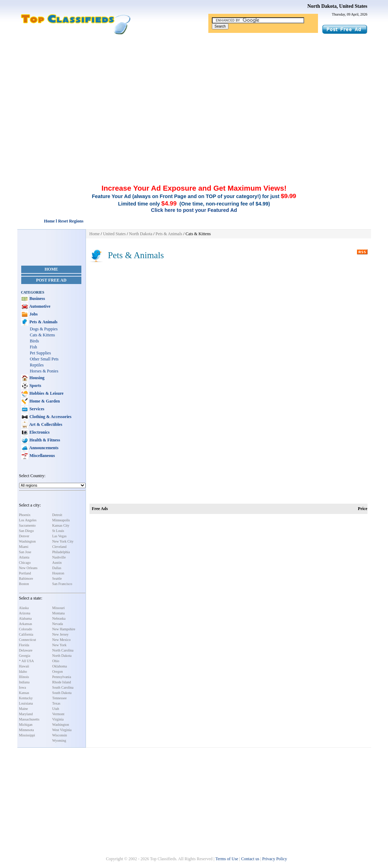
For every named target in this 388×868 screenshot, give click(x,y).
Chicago (25, 563)
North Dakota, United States (337, 6)
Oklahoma (60, 666)
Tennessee (60, 698)
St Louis (58, 531)
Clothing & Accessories (50, 417)
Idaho (23, 672)
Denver (24, 536)
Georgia (25, 656)
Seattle (57, 578)
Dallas (57, 568)
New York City (63, 541)
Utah (56, 709)
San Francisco (62, 584)
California (26, 634)
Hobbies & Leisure (46, 393)
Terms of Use (227, 859)
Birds (34, 341)
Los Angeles (28, 520)
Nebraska (59, 618)
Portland (25, 573)
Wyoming (59, 740)
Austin (57, 563)
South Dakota (62, 693)
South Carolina (63, 687)
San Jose (25, 552)
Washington (28, 541)
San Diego (27, 531)
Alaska (24, 608)
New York (60, 645)
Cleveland (60, 547)
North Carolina (63, 650)
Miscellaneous (42, 456)
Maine (24, 709)
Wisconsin (60, 735)
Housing (36, 378)
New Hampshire (64, 629)
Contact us (250, 859)
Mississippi (27, 735)
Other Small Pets (44, 359)
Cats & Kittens (42, 335)
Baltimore (26, 578)
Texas (56, 703)
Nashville (59, 557)
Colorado (26, 629)
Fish (33, 347)
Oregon (58, 672)
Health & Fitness (44, 440)
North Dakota (62, 656)
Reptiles (37, 365)
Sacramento (27, 525)
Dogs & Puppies (44, 329)
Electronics (39, 432)
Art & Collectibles (45, 424)
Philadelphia (61, 552)
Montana (59, 613)
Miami (24, 547)
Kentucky (26, 698)
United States (114, 234)
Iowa (23, 687)
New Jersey (60, 634)
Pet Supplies (40, 353)
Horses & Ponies (44, 371)
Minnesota (27, 730)
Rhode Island (62, 682)
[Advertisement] (194, 88)
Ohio (56, 661)
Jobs (33, 314)
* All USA (27, 661)
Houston (58, 573)
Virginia (58, 719)
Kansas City (61, 525)
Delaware (26, 650)
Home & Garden (44, 401)
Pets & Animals (43, 322)
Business (37, 299)
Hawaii (24, 666)
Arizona (25, 613)
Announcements (43, 448)
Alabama (25, 618)
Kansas (24, 693)
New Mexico (62, 640)
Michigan (26, 725)
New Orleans (28, 568)
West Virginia (62, 730)
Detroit (57, 515)
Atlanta (24, 557)
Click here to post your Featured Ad (194, 210)
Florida (24, 645)
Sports (35, 386)
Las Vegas (60, 536)
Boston (24, 584)
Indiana (24, 682)
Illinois (24, 677)
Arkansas (26, 624)
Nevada (58, 624)
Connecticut (28, 640)
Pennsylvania (62, 677)
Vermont (58, 714)
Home (51, 269)
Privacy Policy (274, 859)
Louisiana (26, 703)
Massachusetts (29, 719)
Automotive (39, 306)
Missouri (59, 608)
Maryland (26, 714)
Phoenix (25, 515)
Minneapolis (61, 520)
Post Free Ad (51, 280)
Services (36, 409)
